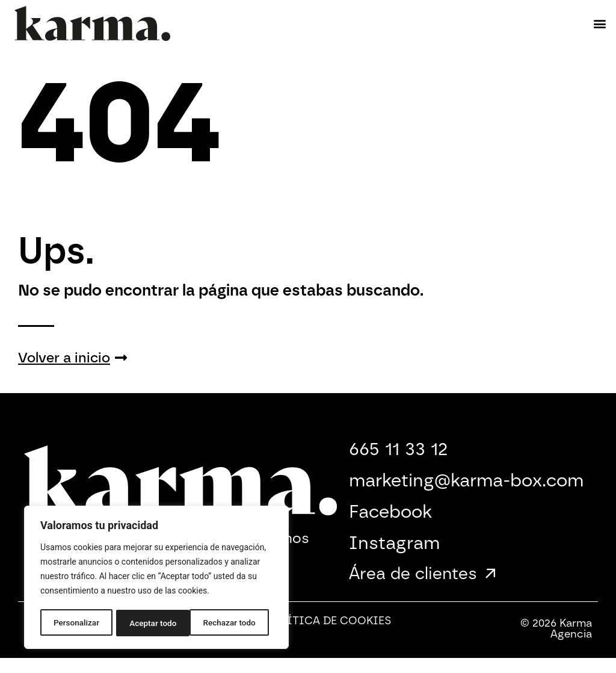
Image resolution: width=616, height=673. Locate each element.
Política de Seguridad (94, 650)
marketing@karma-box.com (466, 494)
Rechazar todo (156, 623)
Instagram (394, 557)
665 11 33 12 (398, 463)
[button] (600, 23)
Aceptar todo (236, 623)
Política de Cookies (328, 636)
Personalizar (76, 623)
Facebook (390, 525)
